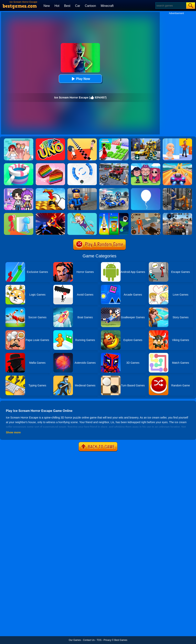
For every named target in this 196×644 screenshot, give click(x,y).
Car (78, 6)
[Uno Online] (50, 140)
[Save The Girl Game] (82, 214)
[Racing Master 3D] (177, 165)
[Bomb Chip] (50, 189)
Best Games (121, 640)
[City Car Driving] (177, 214)
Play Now (80, 79)
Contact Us (89, 640)
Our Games (75, 640)
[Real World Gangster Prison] (177, 189)
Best (67, 6)
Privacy (107, 640)
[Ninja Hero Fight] (50, 214)
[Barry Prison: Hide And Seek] (82, 189)
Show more (13, 432)
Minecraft (107, 6)
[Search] (171, 6)
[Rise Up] (146, 189)
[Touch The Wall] (82, 140)
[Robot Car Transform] (146, 140)
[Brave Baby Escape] (19, 214)
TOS (99, 640)
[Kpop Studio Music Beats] (146, 165)
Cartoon (90, 6)
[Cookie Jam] (50, 165)
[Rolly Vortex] (82, 165)
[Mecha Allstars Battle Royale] (114, 189)
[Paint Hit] (19, 165)
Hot (57, 6)
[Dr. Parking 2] (114, 165)
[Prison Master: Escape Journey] (146, 214)
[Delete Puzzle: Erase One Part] (19, 140)
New (47, 6)
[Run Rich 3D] (114, 140)
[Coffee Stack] (114, 214)
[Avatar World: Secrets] (19, 189)
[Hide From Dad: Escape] (177, 140)
